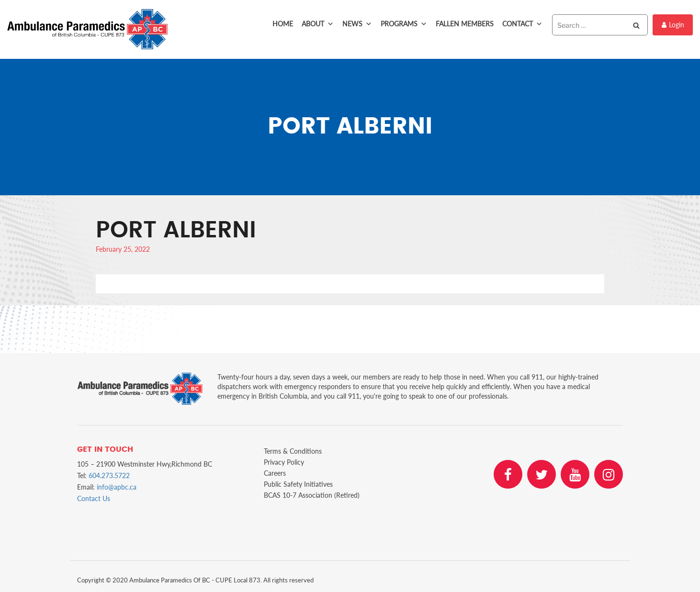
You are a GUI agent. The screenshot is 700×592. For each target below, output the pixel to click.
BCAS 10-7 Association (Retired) (312, 495)
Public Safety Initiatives (298, 484)
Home (283, 24)
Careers (275, 473)
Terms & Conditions (293, 451)
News (357, 24)
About (318, 24)
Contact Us (94, 498)
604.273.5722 (109, 475)
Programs (404, 24)
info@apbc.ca (117, 487)
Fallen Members (465, 24)
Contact (522, 24)
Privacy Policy (284, 462)
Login (673, 25)
